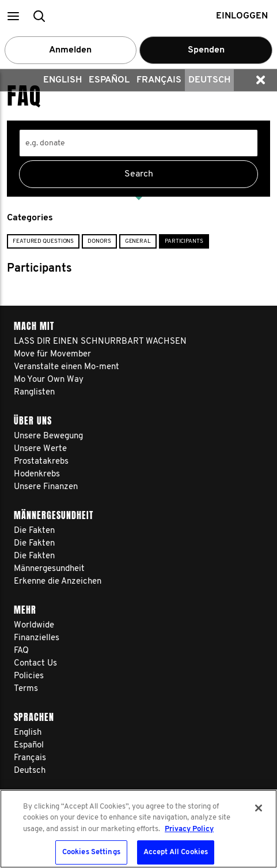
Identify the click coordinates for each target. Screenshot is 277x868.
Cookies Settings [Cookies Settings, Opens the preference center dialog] (91, 852)
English (62, 80)
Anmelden (70, 50)
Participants (184, 241)
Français (159, 80)
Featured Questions (43, 241)
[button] (13, 16)
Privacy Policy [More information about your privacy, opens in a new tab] (189, 829)
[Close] (259, 808)
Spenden (206, 50)
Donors (99, 241)
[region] (138, 829)
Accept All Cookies (176, 852)
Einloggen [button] (242, 16)
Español (109, 80)
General (138, 241)
